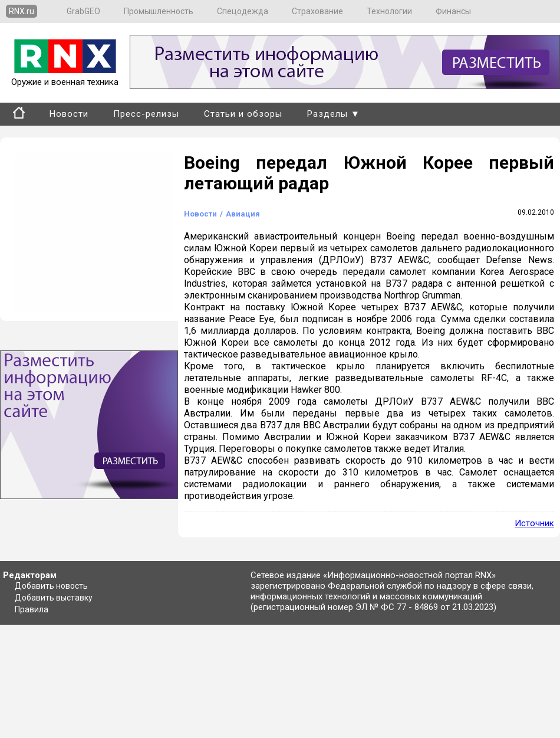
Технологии (389, 11)
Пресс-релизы (146, 114)
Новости (69, 114)
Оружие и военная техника (65, 77)
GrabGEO (83, 11)
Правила (32, 609)
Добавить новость (51, 586)
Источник (534, 523)
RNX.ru (22, 11)
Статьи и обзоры (243, 114)
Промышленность (159, 11)
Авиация (243, 214)
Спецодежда (243, 11)
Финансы (453, 11)
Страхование (317, 11)
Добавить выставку (54, 598)
